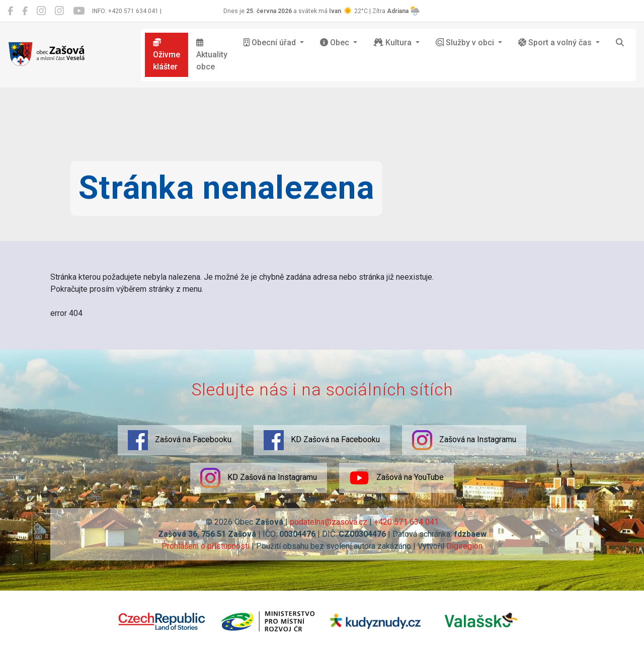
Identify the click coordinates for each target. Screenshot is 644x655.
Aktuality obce (212, 55)
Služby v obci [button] (466, 43)
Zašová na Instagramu (464, 440)
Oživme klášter (167, 55)
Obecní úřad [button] (271, 43)
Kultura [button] (393, 43)
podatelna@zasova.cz (329, 522)
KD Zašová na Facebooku (322, 440)
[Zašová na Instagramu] (41, 11)
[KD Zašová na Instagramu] (59, 11)
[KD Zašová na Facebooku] (25, 11)
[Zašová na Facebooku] (10, 11)
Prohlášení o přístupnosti (206, 546)
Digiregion (464, 546)
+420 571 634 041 (406, 522)
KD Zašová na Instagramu (259, 478)
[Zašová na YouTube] (79, 11)
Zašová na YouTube (396, 478)
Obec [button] (336, 43)
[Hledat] (620, 43)
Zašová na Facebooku (180, 440)
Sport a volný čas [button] (556, 43)
